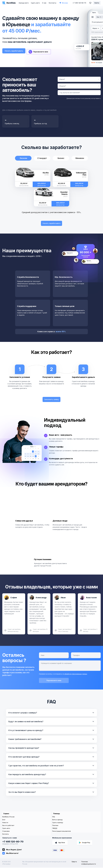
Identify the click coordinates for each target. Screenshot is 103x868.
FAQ (54, 818)
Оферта (74, 863)
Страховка (6, 832)
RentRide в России (8, 818)
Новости (5, 823)
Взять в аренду (57, 821)
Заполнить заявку (52, 400)
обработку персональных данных (76, 675)
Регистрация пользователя (61, 832)
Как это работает (8, 826)
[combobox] (79, 79)
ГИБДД (55, 829)
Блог (4, 821)
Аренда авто (24, 3)
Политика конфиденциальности (89, 864)
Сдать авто (35, 3)
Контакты (52, 3)
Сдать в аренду (58, 823)
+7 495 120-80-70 (13, 843)
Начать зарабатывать (16, 51)
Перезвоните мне (54, 682)
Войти (97, 3)
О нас (44, 3)
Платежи (55, 826)
